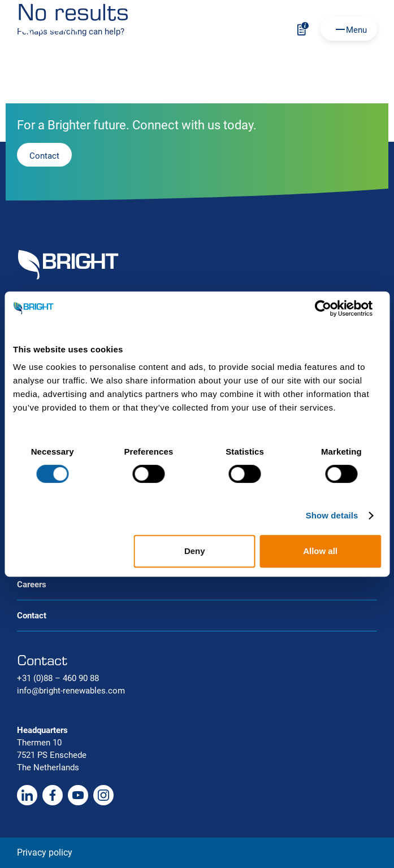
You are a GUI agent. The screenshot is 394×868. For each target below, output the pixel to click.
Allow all (320, 551)
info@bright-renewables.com (71, 691)
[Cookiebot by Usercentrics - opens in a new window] (332, 308)
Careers (32, 585)
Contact (32, 616)
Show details (332, 515)
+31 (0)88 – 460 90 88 (58, 678)
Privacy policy (45, 852)
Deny (195, 551)
